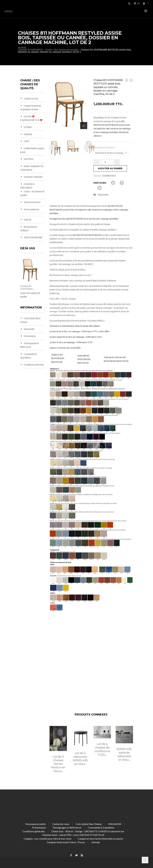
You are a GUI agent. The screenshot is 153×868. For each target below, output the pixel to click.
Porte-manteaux (31, 209)
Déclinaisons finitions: (104, 148)
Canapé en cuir (31, 99)
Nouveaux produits (36, 824)
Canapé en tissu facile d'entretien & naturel (100, 839)
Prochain (86, 147)
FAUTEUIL (29, 159)
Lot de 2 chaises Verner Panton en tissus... (58, 764)
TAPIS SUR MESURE (33, 237)
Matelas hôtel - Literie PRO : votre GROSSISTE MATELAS (73, 835)
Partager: (100, 183)
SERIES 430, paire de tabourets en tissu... (124, 754)
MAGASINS (29, 329)
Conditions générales (34, 365)
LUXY (26, 141)
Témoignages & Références (67, 827)
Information (31, 307)
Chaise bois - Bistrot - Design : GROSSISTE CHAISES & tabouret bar (88, 831)
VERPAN (28, 134)
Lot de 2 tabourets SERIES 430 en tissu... (80, 759)
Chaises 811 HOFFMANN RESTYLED (58, 358)
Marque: (98, 176)
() (138, 3)
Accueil (22, 47)
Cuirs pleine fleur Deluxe (89, 824)
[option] (58, 752)
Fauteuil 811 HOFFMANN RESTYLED (84, 359)
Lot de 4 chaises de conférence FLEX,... (102, 749)
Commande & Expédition (101, 827)
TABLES (27, 220)
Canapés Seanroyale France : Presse (66, 842)
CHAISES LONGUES (33, 177)
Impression (103, 195)
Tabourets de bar (32, 202)
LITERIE (28, 127)
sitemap (96, 842)
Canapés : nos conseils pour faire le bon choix (48, 839)
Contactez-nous (61, 824)
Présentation (30, 336)
